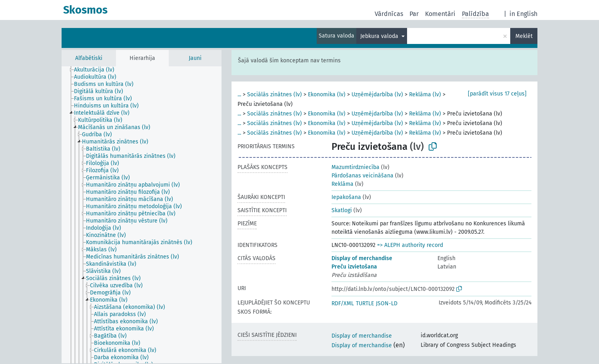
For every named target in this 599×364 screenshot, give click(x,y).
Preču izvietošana (354, 267)
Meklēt (524, 36)
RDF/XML (343, 303)
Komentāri (440, 14)
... (239, 94)
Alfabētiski (89, 58)
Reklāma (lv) (425, 94)
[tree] (142, 215)
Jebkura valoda (380, 36)
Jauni (195, 58)
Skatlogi (342, 210)
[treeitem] (98, 70)
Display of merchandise (362, 258)
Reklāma (342, 184)
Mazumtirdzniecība (355, 167)
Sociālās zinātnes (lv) (275, 94)
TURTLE (365, 303)
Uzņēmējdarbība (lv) (377, 94)
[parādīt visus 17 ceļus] (497, 94)
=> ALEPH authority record (410, 245)
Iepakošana (346, 197)
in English (523, 14)
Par (414, 14)
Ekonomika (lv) (327, 94)
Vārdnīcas (389, 14)
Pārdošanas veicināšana (362, 176)
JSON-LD (387, 303)
